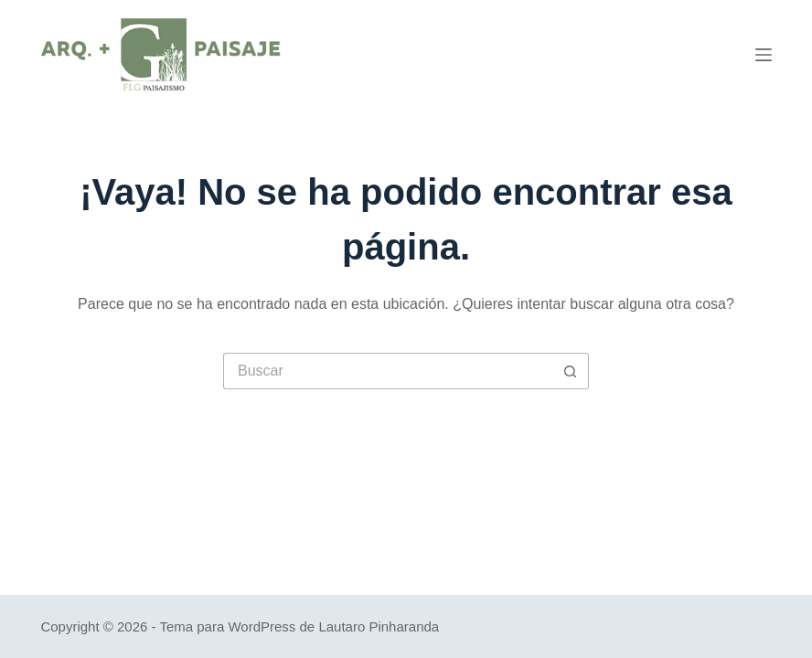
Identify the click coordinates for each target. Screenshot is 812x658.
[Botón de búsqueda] (571, 371)
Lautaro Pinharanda (379, 626)
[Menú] (764, 55)
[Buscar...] (388, 371)
